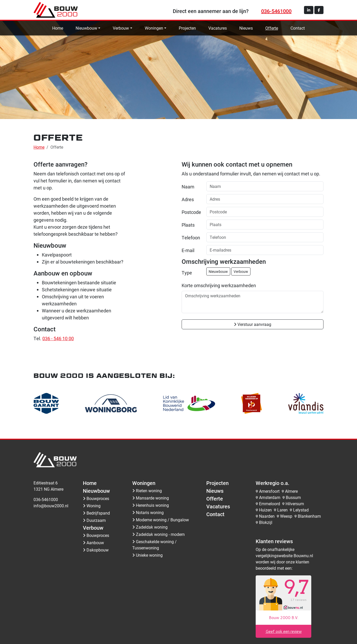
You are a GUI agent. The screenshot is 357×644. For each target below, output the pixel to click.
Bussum (293, 497)
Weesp (286, 516)
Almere (291, 491)
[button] (309, 10)
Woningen (154, 28)
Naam (188, 187)
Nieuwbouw (86, 28)
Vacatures (218, 28)
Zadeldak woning (150, 527)
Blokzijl (266, 522)
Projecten (187, 28)
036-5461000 (276, 11)
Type (187, 273)
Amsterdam (270, 497)
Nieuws (246, 28)
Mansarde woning (151, 498)
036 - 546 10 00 (58, 338)
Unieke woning (147, 555)
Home (58, 28)
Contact (298, 28)
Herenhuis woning (151, 505)
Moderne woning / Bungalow (161, 520)
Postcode (191, 212)
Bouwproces (96, 498)
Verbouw (121, 28)
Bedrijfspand (96, 513)
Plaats (188, 225)
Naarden (267, 516)
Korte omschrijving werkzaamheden (219, 285)
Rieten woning (147, 491)
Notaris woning (148, 512)
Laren (282, 510)
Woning (92, 506)
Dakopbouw (96, 550)
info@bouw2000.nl (51, 506)
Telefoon (191, 238)
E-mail (188, 250)
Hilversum (295, 504)
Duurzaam (94, 520)
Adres (188, 199)
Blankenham (309, 516)
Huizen (265, 510)
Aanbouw (93, 543)
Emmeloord (270, 504)
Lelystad (301, 510)
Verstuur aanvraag (253, 324)
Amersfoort (269, 491)
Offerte (272, 28)
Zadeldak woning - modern (158, 534)
